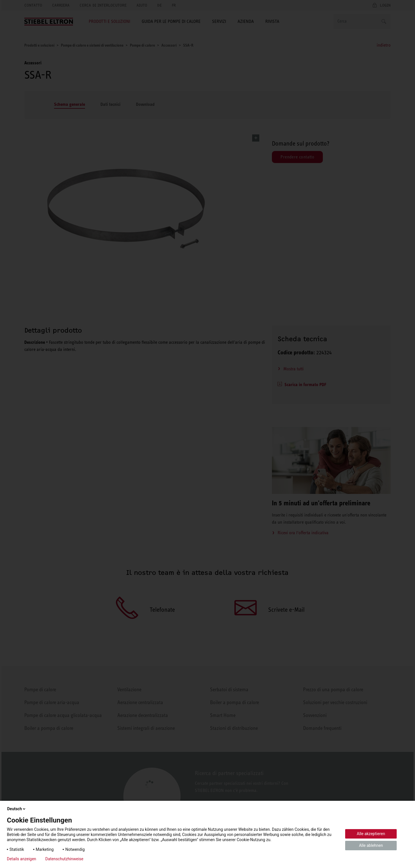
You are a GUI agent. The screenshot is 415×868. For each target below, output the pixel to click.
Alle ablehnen (371, 845)
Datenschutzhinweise (64, 859)
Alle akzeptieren (371, 834)
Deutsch (17, 809)
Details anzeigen (21, 859)
